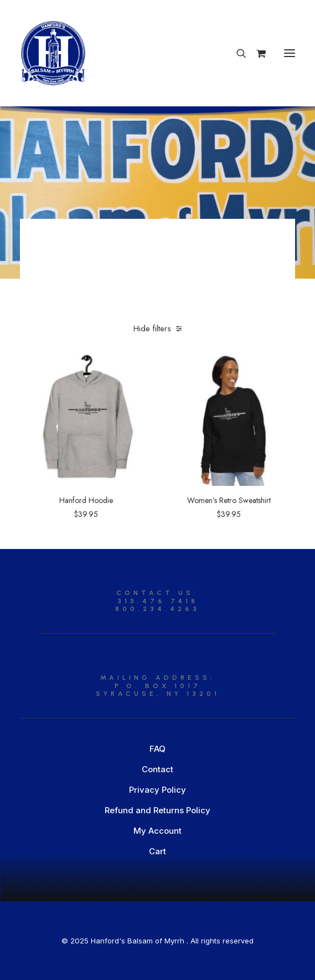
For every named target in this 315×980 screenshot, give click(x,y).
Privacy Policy (157, 790)
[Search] (236, 53)
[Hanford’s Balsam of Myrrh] (53, 53)
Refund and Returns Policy (157, 810)
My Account (157, 831)
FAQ (157, 749)
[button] (290, 53)
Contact (157, 769)
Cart (157, 851)
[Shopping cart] (256, 53)
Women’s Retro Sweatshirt (229, 500)
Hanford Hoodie (86, 500)
